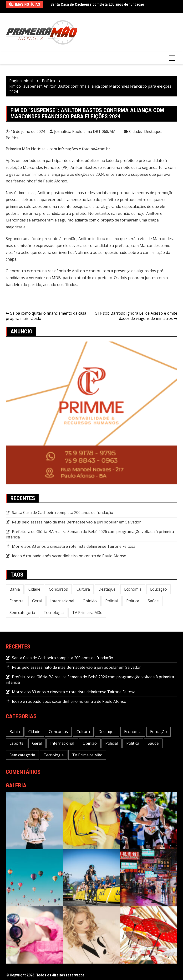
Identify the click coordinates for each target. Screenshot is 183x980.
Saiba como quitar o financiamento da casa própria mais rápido (46, 316)
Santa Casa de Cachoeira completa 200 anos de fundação (97, 4)
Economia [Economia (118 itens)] (133, 589)
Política (12, 138)
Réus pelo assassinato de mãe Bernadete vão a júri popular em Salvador (76, 522)
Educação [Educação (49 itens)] (158, 589)
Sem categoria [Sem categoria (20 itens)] (22, 613)
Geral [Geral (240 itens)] (37, 601)
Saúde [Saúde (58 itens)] (153, 601)
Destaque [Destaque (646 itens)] (107, 589)
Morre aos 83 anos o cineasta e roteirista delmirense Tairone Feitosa (74, 546)
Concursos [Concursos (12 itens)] (58, 589)
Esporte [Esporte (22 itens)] (17, 601)
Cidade (135, 131)
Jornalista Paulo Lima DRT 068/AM (85, 131)
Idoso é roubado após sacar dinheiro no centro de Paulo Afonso (69, 556)
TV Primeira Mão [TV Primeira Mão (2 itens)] (87, 613)
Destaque (153, 131)
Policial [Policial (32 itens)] (112, 601)
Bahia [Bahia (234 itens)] (15, 589)
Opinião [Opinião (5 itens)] (90, 601)
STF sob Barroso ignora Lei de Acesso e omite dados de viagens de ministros (136, 316)
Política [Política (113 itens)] (133, 601)
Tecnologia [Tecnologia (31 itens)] (54, 613)
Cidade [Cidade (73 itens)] (34, 589)
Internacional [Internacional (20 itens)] (62, 601)
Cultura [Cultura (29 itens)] (83, 589)
